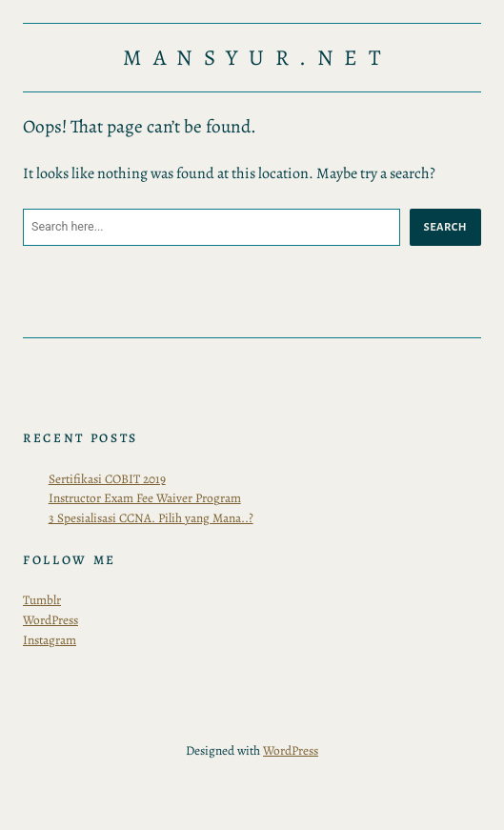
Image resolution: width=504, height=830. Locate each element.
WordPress (50, 620)
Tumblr (42, 600)
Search (445, 227)
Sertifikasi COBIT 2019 (107, 479)
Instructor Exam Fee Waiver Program (145, 498)
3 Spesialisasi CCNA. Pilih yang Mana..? (151, 518)
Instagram (50, 640)
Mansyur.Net (257, 58)
